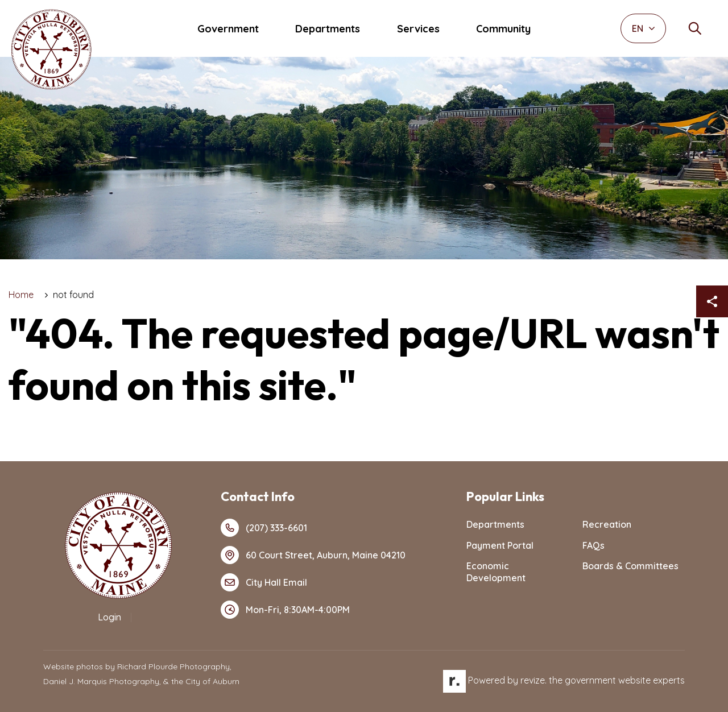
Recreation (607, 524)
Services (418, 29)
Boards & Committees (630, 566)
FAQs (593, 545)
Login (109, 617)
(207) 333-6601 (264, 528)
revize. (533, 680)
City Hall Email (264, 582)
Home (21, 295)
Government (228, 29)
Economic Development (496, 572)
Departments (328, 29)
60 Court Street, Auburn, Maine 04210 (313, 555)
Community (503, 29)
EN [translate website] (644, 28)
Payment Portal (500, 545)
